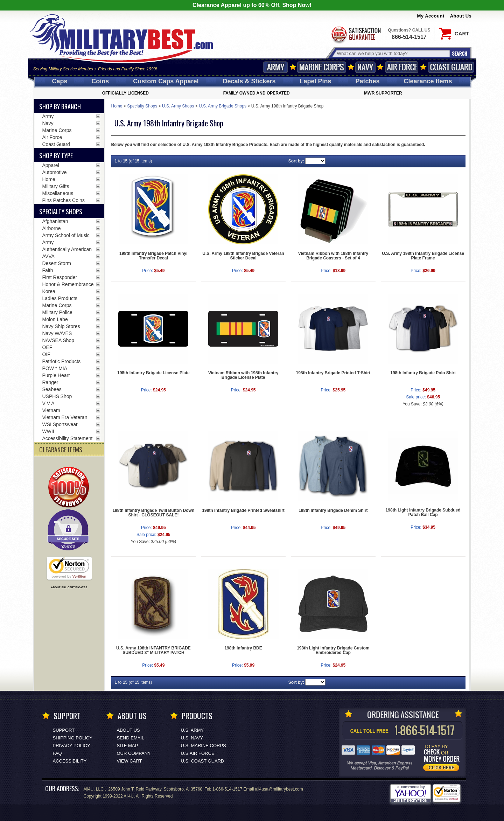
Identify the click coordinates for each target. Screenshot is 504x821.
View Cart (129, 761)
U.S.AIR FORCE (198, 753)
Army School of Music (66, 235)
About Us (461, 16)
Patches (367, 81)
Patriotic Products (62, 361)
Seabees (52, 389)
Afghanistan (55, 221)
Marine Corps (322, 67)
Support (64, 730)
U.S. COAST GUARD (203, 761)
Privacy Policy (72, 746)
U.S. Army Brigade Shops (223, 106)
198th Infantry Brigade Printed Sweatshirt (243, 510)
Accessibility (70, 761)
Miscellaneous (58, 193)
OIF (46, 354)
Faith (48, 270)
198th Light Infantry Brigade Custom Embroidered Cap (333, 650)
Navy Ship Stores (61, 326)
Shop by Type (56, 155)
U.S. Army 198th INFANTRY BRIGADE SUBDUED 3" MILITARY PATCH (153, 650)
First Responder (60, 277)
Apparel (51, 165)
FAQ (57, 753)
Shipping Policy (73, 738)
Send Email (131, 738)
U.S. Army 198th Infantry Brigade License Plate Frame (423, 256)
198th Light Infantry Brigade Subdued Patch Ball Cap (423, 512)
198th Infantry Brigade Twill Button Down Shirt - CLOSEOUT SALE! (153, 513)
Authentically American (67, 249)
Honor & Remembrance (68, 284)
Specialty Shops (142, 106)
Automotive (55, 172)
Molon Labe (55, 319)
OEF (47, 347)
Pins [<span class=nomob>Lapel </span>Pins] (316, 81)
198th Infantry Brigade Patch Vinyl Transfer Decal (153, 256)
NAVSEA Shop (58, 340)
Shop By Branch (60, 106)
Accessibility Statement (68, 438)
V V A (48, 403)
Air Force (402, 67)
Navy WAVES (57, 333)
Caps (59, 81)
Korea (49, 291)
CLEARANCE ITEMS (61, 450)
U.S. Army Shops (178, 106)
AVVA (48, 256)
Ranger (50, 382)
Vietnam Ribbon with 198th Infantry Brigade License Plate (243, 375)
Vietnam (51, 410)
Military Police (57, 312)
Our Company (134, 753)
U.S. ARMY (192, 730)
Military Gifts (56, 186)
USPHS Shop (57, 396)
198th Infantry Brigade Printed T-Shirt (333, 373)
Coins (100, 81)
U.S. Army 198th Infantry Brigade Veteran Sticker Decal (243, 256)
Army (275, 67)
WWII (48, 431)
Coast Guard (451, 67)
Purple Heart (56, 375)
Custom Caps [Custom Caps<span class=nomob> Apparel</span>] (166, 81)
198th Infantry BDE (243, 648)
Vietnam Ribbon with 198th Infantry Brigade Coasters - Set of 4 (333, 256)
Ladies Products (60, 298)
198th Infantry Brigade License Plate (153, 373)
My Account (431, 16)
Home (117, 106)
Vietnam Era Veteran (65, 417)
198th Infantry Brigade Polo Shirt (423, 373)
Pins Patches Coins (64, 200)
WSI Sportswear (60, 424)
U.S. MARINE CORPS (204, 746)
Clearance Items (428, 81)
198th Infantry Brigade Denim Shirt (333, 510)
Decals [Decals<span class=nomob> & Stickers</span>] (249, 81)
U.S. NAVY (192, 738)
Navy (365, 67)
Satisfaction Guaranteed (356, 34)
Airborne (52, 228)
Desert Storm (57, 263)
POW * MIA (55, 368)
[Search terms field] (392, 53)
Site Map (128, 746)
